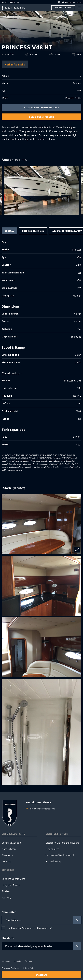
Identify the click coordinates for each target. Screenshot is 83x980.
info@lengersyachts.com (42, 808)
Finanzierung (53, 861)
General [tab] (9, 231)
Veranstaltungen (11, 842)
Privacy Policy (29, 968)
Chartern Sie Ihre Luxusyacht (62, 842)
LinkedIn (17, 961)
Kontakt (6, 861)
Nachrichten (9, 849)
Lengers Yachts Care (14, 879)
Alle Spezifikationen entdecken (41, 108)
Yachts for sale (63, 8)
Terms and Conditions (10, 968)
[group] (41, 191)
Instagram (6, 961)
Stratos (6, 891)
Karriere (6, 897)
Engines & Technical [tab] (33, 231)
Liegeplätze (52, 849)
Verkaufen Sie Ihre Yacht (60, 855)
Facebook (29, 961)
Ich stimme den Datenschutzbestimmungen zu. (30, 928)
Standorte (7, 855)
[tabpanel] (41, 343)
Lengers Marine (11, 885)
